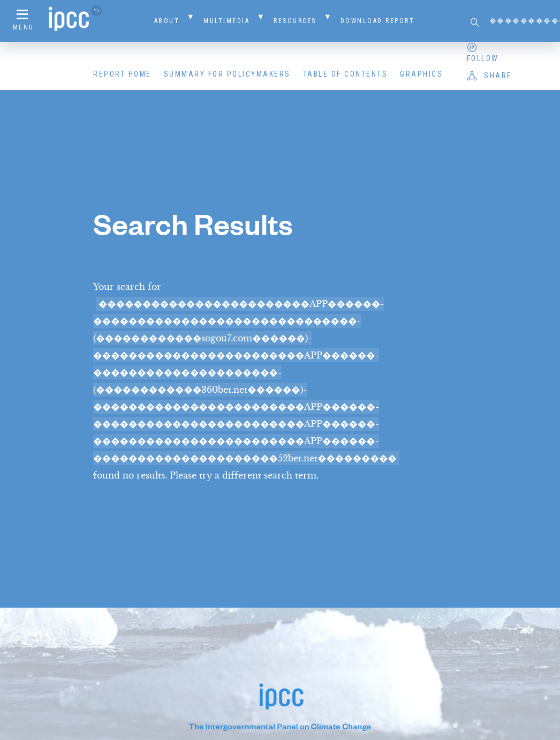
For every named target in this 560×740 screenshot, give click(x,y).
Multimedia (226, 21)
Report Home (122, 74)
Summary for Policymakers (227, 74)
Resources (295, 21)
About (167, 21)
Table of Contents (346, 74)
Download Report (378, 21)
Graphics (421, 74)
